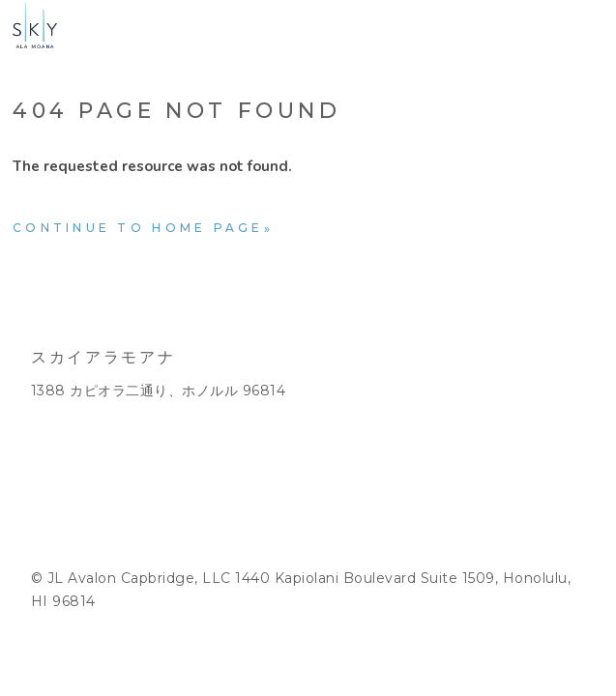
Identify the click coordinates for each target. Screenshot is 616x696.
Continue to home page (138, 228)
